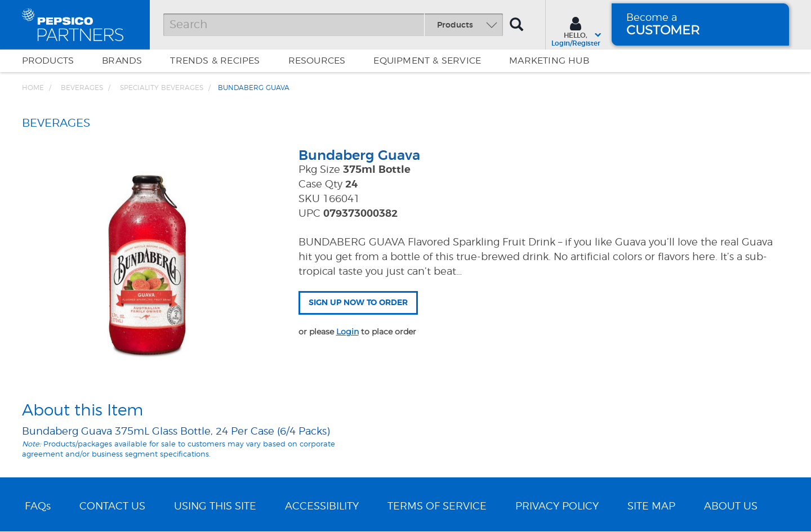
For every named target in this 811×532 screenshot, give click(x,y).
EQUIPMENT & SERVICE (427, 61)
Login (347, 332)
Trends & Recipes (215, 61)
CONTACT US (112, 507)
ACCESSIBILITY (322, 507)
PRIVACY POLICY (557, 507)
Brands (122, 61)
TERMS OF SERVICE (437, 507)
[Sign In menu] (576, 30)
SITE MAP (651, 507)
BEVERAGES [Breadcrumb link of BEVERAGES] (82, 88)
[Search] (333, 25)
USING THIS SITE (215, 507)
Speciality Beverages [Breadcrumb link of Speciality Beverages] (162, 88)
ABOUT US (731, 507)
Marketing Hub (549, 61)
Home (33, 88)
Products (48, 61)
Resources (317, 61)
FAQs (38, 507)
